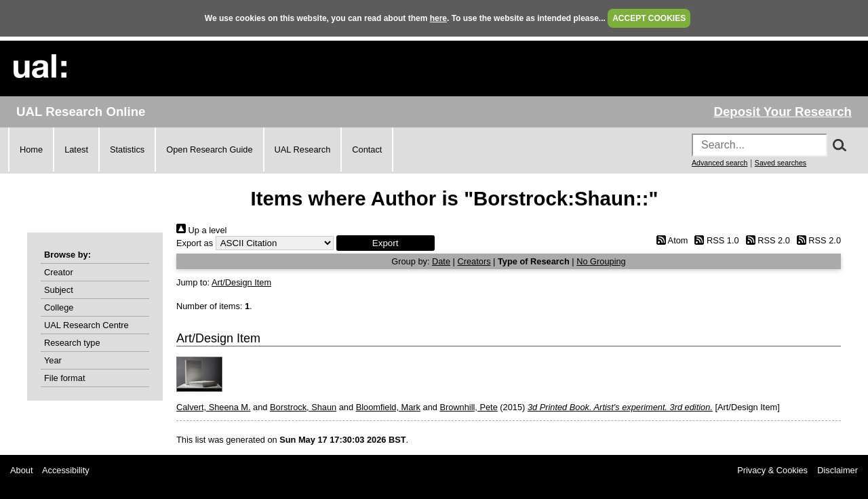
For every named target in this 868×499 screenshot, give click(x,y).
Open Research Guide (209, 149)
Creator (59, 272)
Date (441, 261)
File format (64, 378)
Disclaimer (837, 470)
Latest (76, 149)
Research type (72, 343)
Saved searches (781, 163)
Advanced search (719, 163)
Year (53, 360)
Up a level (201, 230)
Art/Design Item (241, 282)
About (21, 470)
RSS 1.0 (715, 240)
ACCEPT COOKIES (649, 18)
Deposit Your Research (783, 112)
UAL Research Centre (86, 325)
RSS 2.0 (766, 240)
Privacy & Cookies (772, 470)
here (438, 18)
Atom (670, 240)
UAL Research (303, 149)
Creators (474, 261)
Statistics (127, 149)
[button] (386, 243)
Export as (195, 243)
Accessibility (66, 470)
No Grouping (601, 261)
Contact (367, 149)
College (59, 307)
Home (31, 149)
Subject (59, 290)
